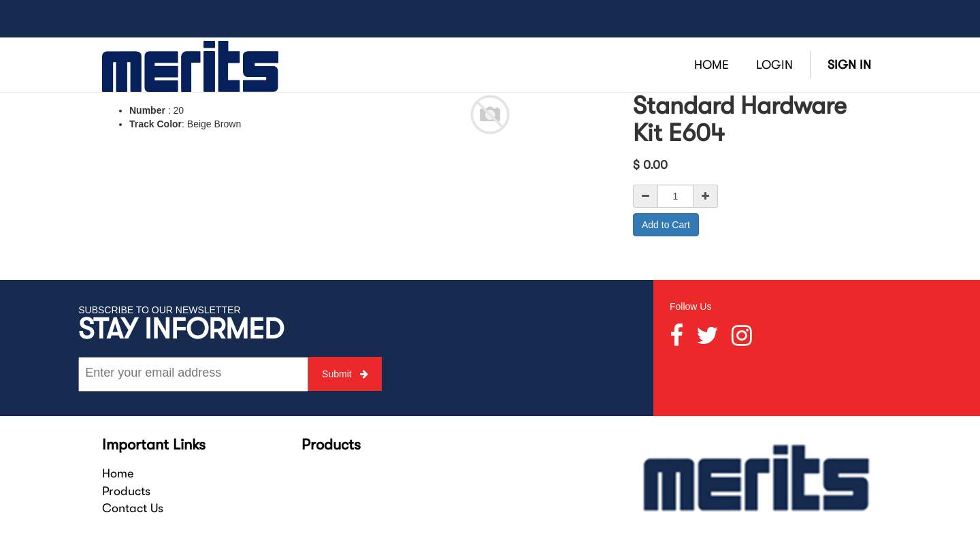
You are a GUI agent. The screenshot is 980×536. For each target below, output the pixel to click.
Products (126, 491)
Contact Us (133, 508)
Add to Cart (666, 225)
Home (118, 473)
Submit (345, 374)
